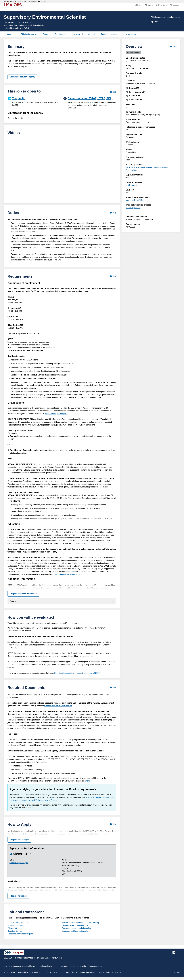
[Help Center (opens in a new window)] (162, 5)
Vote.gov (177, 972)
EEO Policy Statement (12, 966)
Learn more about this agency (22, 77)
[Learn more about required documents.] (113, 688)
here (88, 781)
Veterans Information (68, 966)
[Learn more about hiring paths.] (113, 92)
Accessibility (23, 972)
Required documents (110, 34)
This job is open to (29, 34)
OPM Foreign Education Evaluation (68, 574)
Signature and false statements (75, 931)
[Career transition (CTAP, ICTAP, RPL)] (90, 103)
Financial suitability (15, 925)
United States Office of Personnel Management (36, 958)
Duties (46, 34)
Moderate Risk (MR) (134, 200)
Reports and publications (85, 972)
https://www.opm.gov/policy (57, 414)
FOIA (31, 972)
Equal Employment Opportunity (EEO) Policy (81, 923)
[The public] (34, 101)
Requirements (61, 34)
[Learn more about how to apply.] (113, 824)
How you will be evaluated (84, 34)
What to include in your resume (58, 706)
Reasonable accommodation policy (77, 928)
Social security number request (20, 934)
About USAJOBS (10, 972)
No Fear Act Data (56, 972)
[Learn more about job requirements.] (113, 276)
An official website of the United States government (27, 1)
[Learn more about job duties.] (113, 213)
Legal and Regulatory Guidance (89, 966)
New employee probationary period (77, 925)
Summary (11, 34)
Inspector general (41, 972)
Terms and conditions (105, 972)
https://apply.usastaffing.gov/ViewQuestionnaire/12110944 (78, 673)
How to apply (130, 34)
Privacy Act (12, 928)
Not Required (131, 185)
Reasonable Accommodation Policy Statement (40, 966)
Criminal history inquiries (18, 923)
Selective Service (15, 931)
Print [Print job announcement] (155, 22)
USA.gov (118, 972)
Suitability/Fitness (133, 208)
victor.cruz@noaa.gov (19, 863)
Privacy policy (69, 972)
